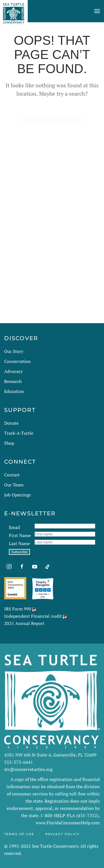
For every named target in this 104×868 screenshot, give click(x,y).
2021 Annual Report (24, 623)
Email (15, 527)
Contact (12, 475)
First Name (20, 535)
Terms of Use (19, 834)
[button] (97, 11)
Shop (9, 443)
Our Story (14, 351)
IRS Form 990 (18, 609)
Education (14, 391)
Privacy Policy (63, 834)
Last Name (19, 543)
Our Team (14, 485)
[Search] (52, 115)
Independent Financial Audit (33, 616)
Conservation (17, 361)
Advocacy (13, 371)
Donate (11, 423)
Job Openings (17, 495)
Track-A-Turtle (19, 433)
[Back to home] (14, 11)
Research (13, 381)
